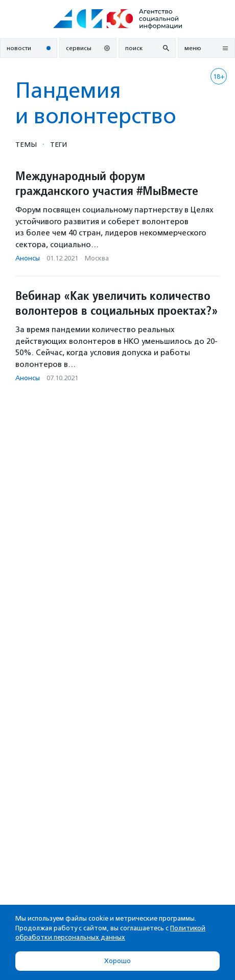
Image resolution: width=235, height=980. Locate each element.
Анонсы (28, 258)
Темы (26, 144)
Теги (58, 144)
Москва (97, 258)
